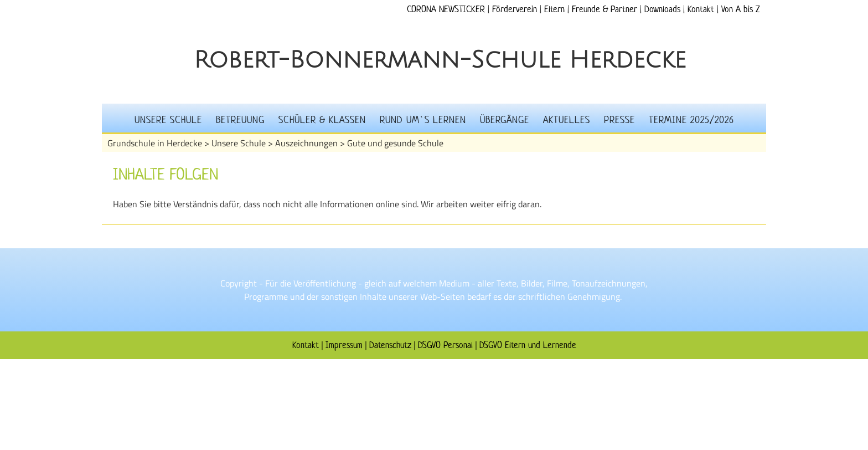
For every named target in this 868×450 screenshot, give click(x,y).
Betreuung (240, 120)
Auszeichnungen (306, 143)
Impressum (344, 345)
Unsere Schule (168, 120)
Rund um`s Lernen (423, 120)
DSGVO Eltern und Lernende (528, 345)
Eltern (554, 9)
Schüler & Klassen (322, 120)
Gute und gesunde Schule (395, 143)
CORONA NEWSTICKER (446, 9)
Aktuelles (567, 120)
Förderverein (515, 9)
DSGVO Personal (445, 345)
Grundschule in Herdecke (155, 143)
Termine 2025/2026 (691, 120)
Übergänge (505, 120)
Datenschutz (390, 345)
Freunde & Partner (604, 9)
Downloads (662, 9)
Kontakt (701, 9)
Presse (619, 120)
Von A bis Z (740, 9)
